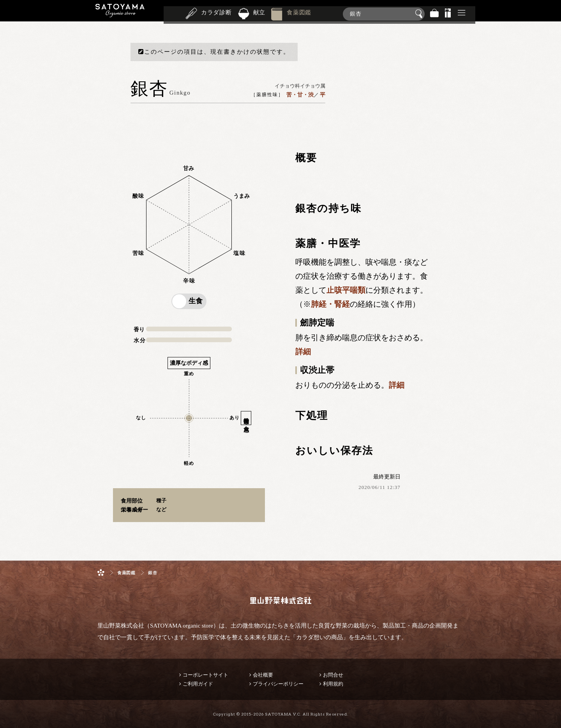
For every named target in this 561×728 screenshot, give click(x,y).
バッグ (434, 14)
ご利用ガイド (198, 684)
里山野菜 (120, 14)
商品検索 (553, 12)
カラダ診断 (216, 13)
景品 (448, 14)
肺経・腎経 (330, 304)
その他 (462, 14)
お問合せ (333, 675)
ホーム (101, 572)
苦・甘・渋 (300, 95)
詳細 (303, 352)
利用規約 (333, 684)
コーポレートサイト (206, 675)
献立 (259, 13)
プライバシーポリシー (278, 684)
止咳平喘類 (346, 290)
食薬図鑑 (299, 13)
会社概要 (263, 675)
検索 (420, 14)
